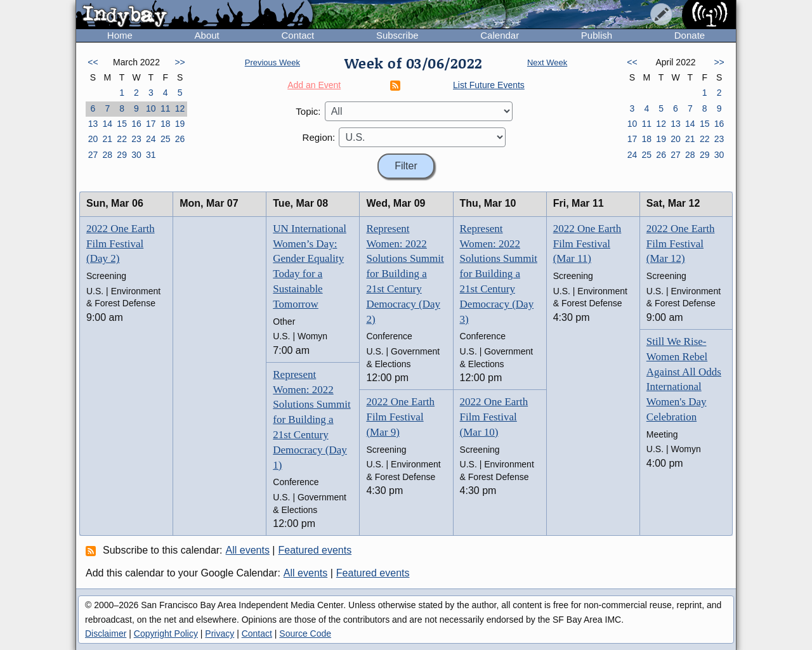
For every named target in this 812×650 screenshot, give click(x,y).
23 (136, 139)
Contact (298, 35)
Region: (319, 137)
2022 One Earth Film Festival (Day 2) (121, 244)
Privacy (219, 634)
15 (122, 124)
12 (180, 108)
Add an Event (314, 85)
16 (136, 124)
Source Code (305, 634)
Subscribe (397, 35)
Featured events (315, 550)
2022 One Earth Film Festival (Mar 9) (400, 417)
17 (151, 124)
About (207, 35)
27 (93, 155)
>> (180, 62)
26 (180, 139)
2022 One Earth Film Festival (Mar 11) (587, 244)
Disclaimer (106, 634)
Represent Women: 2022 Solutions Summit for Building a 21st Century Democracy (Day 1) (311, 420)
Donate (690, 35)
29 (122, 155)
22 (122, 139)
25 (166, 139)
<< (93, 62)
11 (166, 108)
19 (180, 124)
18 (166, 124)
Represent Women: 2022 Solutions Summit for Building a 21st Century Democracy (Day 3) (499, 274)
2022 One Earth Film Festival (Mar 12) (681, 244)
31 (151, 155)
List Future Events (489, 85)
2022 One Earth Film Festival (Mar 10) (494, 417)
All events (248, 550)
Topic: (308, 111)
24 (151, 139)
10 (151, 108)
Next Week (547, 62)
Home (120, 35)
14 (107, 124)
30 (136, 155)
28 (107, 155)
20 (93, 139)
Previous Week (272, 62)
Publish (597, 35)
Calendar (500, 35)
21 (107, 139)
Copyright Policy (166, 634)
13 (93, 124)
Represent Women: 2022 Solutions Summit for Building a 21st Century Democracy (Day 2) (405, 274)
